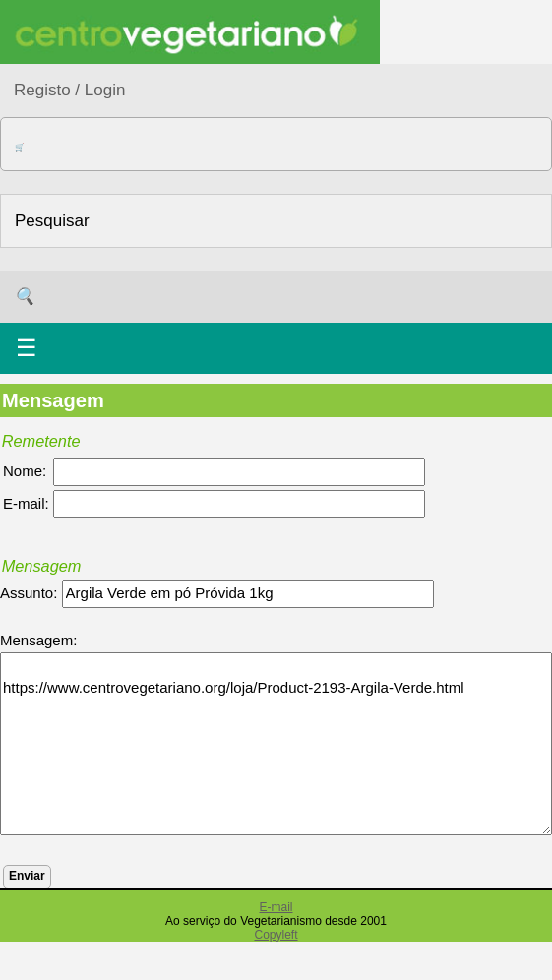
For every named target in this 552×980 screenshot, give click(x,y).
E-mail (276, 907)
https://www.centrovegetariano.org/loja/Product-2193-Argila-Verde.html (276, 744)
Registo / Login (69, 90)
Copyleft (276, 935)
